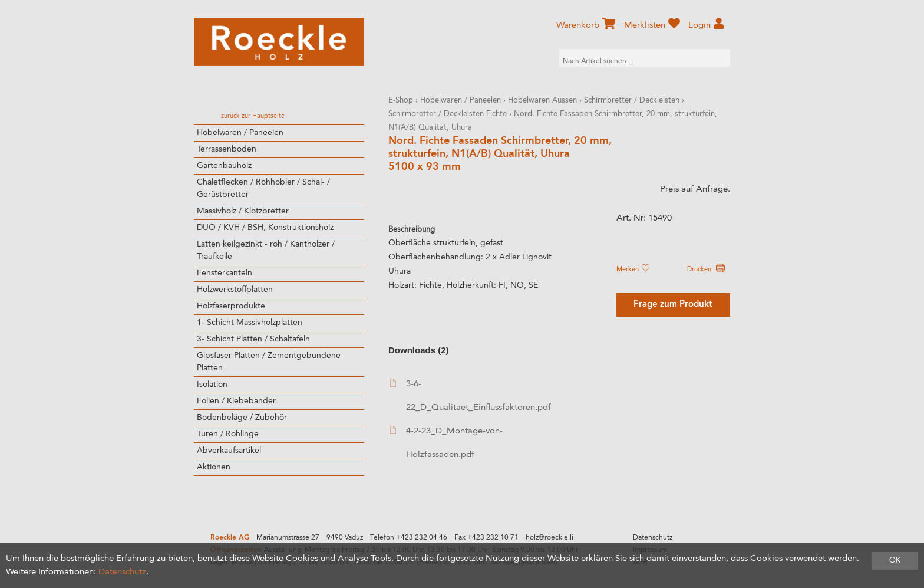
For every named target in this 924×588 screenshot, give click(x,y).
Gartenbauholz (224, 166)
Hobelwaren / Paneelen (240, 133)
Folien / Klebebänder (236, 401)
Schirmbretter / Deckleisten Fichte (448, 114)
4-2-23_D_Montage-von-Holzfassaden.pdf (446, 443)
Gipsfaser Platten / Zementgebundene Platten (269, 362)
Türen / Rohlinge (228, 434)
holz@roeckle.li (550, 538)
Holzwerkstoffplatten (235, 290)
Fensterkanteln (225, 273)
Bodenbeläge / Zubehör (242, 418)
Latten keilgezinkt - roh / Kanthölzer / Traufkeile (266, 250)
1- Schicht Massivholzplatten (250, 323)
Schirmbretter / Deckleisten (632, 101)
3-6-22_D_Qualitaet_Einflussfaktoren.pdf (470, 395)
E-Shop (401, 101)
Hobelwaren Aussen (542, 101)
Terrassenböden (227, 149)
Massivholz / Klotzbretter (243, 211)
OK (895, 561)
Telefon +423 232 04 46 (409, 538)
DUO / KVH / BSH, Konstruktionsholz (265, 228)
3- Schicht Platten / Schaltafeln (253, 339)
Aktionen (214, 467)
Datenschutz (653, 538)
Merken (633, 270)
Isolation (212, 385)
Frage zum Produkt (673, 305)
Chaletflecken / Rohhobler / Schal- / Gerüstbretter (263, 188)
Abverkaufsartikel (229, 451)
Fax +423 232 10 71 (486, 538)
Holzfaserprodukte (231, 306)
